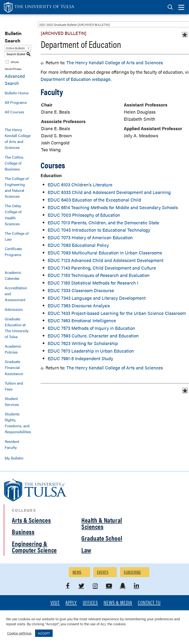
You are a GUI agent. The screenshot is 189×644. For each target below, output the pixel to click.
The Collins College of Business (14, 163)
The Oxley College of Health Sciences (13, 215)
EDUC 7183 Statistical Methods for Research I (93, 283)
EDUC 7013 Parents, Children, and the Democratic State (103, 223)
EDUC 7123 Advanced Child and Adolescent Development (106, 260)
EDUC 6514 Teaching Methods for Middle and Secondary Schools (113, 207)
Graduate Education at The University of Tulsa (17, 328)
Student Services (12, 401)
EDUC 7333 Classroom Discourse (81, 290)
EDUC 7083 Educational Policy (78, 245)
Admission (14, 309)
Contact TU (149, 603)
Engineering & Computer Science (34, 547)
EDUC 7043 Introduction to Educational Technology (99, 230)
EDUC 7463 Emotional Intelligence (82, 320)
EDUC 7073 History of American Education (90, 237)
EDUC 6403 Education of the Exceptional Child (94, 200)
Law (86, 550)
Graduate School (102, 538)
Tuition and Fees (14, 386)
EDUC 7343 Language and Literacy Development (97, 298)
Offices (90, 603)
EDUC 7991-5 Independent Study (80, 358)
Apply (71, 603)
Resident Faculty (12, 444)
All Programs (16, 102)
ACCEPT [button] (44, 633)
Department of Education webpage (76, 79)
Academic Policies (13, 349)
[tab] (170, 7)
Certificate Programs (13, 252)
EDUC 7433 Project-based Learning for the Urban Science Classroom (117, 313)
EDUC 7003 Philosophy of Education (84, 215)
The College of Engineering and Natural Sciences (17, 187)
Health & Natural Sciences (102, 523)
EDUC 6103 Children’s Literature (80, 185)
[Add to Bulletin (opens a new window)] (185, 35)
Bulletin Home (17, 93)
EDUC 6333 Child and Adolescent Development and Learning (109, 192)
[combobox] (18, 48)
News (77, 572)
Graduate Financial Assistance (14, 367)
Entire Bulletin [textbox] (16, 48)
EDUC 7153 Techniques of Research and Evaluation (99, 275)
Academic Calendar (13, 275)
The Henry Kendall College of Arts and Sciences (18, 138)
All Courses (14, 112)
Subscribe (132, 572)
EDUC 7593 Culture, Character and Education (93, 336)
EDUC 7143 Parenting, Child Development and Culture (102, 268)
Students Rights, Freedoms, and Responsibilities (18, 423)
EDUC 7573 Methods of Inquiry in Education (91, 328)
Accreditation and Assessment (16, 294)
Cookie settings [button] (19, 633)
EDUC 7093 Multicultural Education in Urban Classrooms (105, 253)
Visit (55, 603)
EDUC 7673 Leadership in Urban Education (91, 351)
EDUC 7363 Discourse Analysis (79, 306)
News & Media (118, 603)
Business (23, 532)
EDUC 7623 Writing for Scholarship (83, 343)
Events (103, 572)
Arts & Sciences (31, 520)
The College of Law (17, 236)
